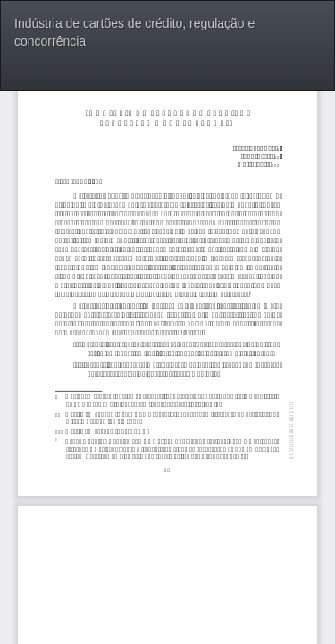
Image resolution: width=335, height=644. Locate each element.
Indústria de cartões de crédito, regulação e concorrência (134, 32)
